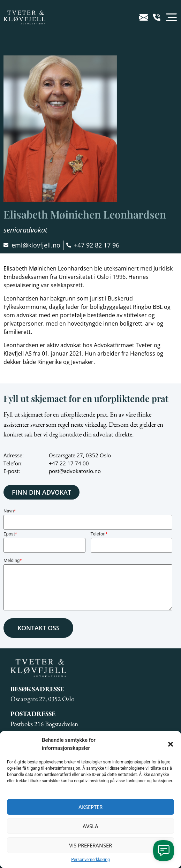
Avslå (90, 826)
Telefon (99, 534)
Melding (13, 560)
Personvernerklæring (90, 860)
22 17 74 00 (74, 463)
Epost (10, 534)
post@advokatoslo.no (75, 471)
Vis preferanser (90, 845)
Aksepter (90, 807)
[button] (171, 744)
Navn (10, 511)
